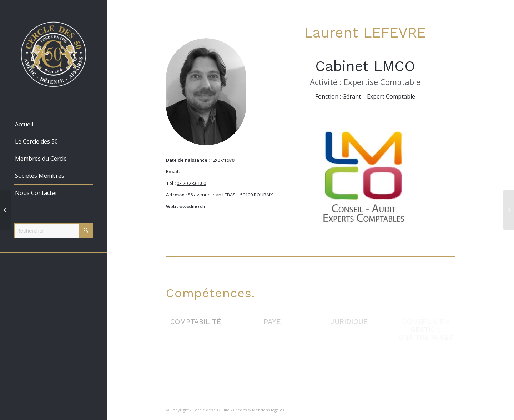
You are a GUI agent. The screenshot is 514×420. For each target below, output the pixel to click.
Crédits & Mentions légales (259, 410)
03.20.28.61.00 (191, 183)
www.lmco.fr (192, 206)
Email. (173, 171)
